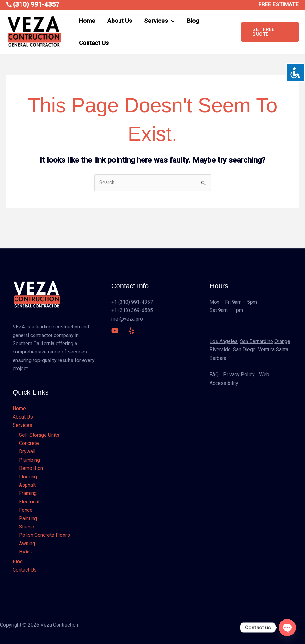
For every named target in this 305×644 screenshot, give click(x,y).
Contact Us (94, 43)
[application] (171, 21)
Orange (282, 341)
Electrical (29, 502)
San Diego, (245, 350)
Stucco (27, 527)
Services (159, 21)
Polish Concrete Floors (44, 535)
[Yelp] (131, 331)
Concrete (29, 443)
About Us (119, 21)
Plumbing (29, 460)
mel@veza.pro (127, 319)
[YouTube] (115, 331)
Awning (27, 544)
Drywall (27, 451)
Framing (28, 493)
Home (87, 21)
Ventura (266, 350)
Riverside (220, 350)
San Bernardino (256, 341)
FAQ (214, 375)
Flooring (28, 477)
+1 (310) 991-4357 (132, 302)
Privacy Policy (239, 375)
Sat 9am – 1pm (226, 310)
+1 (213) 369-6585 (132, 310)
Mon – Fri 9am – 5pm (233, 302)
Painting (28, 519)
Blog (192, 21)
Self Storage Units (39, 435)
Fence (26, 510)
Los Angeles (224, 341)
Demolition (31, 468)
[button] (270, 32)
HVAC (25, 552)
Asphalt (27, 485)
